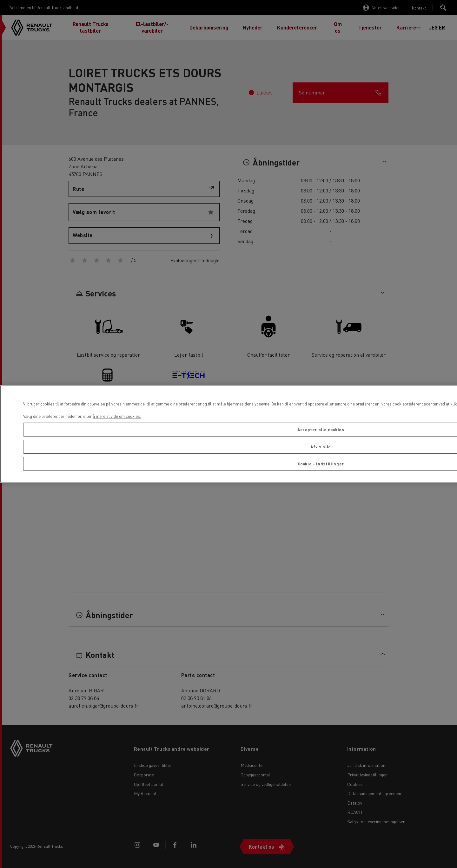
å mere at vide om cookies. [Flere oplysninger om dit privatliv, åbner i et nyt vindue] (117, 416)
